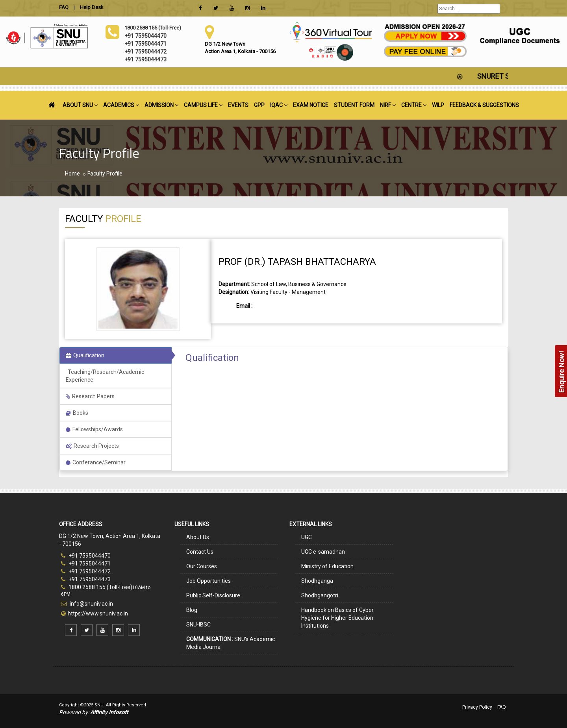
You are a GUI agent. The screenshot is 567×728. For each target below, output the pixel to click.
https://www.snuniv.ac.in (98, 613)
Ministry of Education (327, 566)
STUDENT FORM (354, 105)
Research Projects (92, 446)
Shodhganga (317, 581)
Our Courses (202, 566)
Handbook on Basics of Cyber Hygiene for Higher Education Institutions (337, 618)
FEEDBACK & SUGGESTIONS (484, 105)
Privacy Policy (477, 707)
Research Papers (90, 396)
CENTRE (414, 105)
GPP (259, 105)
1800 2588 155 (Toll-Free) (97, 587)
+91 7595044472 (86, 571)
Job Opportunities (208, 581)
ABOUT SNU (80, 105)
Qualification (85, 355)
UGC (307, 537)
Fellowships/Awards (94, 429)
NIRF (388, 105)
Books (77, 413)
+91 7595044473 (86, 579)
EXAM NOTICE (311, 105)
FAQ (502, 707)
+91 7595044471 (86, 564)
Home (72, 174)
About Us (198, 537)
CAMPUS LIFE (203, 105)
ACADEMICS (121, 105)
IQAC (279, 105)
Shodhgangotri (320, 595)
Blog (192, 610)
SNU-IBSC (198, 625)
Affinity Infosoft (109, 712)
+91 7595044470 (86, 556)
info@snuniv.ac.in (91, 604)
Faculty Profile (105, 174)
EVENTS (238, 105)
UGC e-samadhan (323, 552)
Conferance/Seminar (96, 462)
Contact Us (200, 552)
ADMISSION (161, 105)
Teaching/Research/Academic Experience (105, 376)
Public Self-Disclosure (213, 595)
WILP (438, 105)
